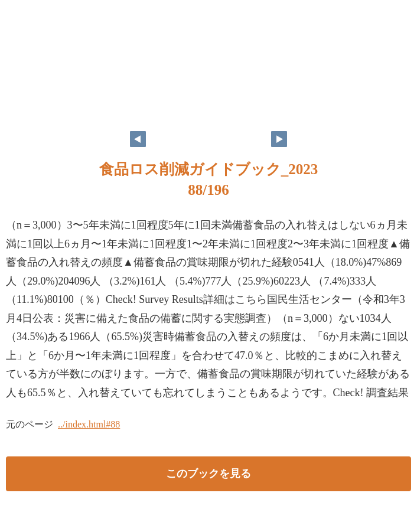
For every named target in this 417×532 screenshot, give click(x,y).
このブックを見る (209, 474)
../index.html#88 (89, 424)
